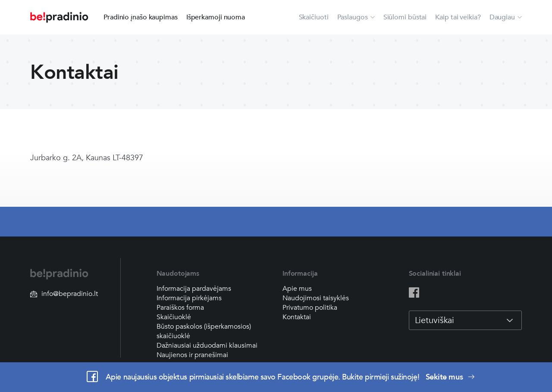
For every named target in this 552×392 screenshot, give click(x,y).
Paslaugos (353, 17)
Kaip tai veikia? (458, 17)
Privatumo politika (310, 308)
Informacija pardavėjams (194, 289)
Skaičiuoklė (174, 317)
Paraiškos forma (180, 308)
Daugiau (502, 17)
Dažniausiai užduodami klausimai (207, 345)
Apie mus (297, 289)
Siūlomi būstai (405, 17)
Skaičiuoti (314, 17)
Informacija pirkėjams (189, 298)
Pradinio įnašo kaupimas (141, 17)
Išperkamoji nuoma (216, 17)
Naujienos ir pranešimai (192, 355)
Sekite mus (450, 377)
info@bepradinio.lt (64, 294)
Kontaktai (297, 317)
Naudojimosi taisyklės (316, 298)
